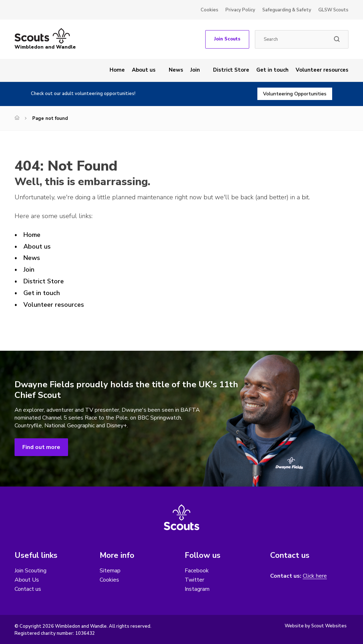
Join (195, 70)
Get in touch (272, 70)
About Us (27, 580)
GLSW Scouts (333, 10)
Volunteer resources (322, 70)
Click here (315, 576)
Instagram (197, 589)
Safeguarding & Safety (287, 10)
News (176, 70)
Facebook (197, 571)
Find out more (41, 447)
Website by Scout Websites (316, 626)
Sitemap (110, 571)
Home (117, 70)
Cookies (210, 10)
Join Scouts (227, 39)
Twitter (194, 580)
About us (144, 70)
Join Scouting (30, 571)
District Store (231, 70)
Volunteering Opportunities (295, 94)
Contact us (28, 589)
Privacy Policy (240, 10)
